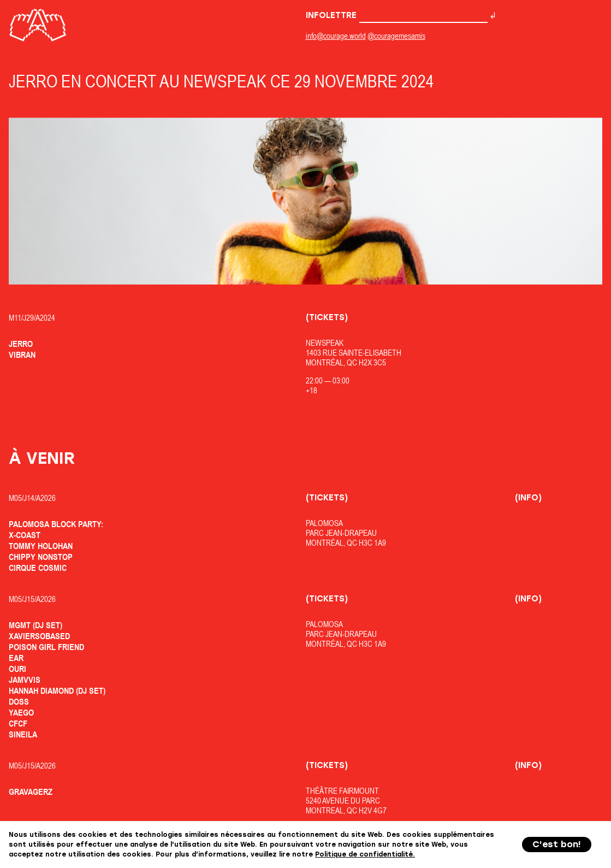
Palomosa (324, 523)
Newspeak (325, 343)
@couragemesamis (396, 36)
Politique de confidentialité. (365, 854)
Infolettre (397, 15)
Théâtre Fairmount (342, 791)
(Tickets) (327, 317)
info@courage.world (336, 36)
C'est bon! (557, 844)
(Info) (528, 498)
